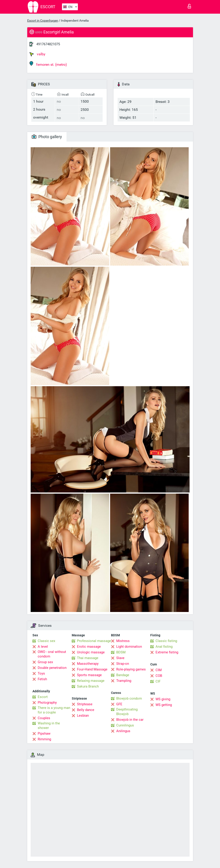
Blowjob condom (129, 698)
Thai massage (88, 658)
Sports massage (89, 675)
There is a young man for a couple (54, 710)
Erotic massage (89, 647)
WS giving (163, 699)
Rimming (44, 739)
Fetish (42, 679)
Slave (120, 658)
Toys (41, 673)
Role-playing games (131, 669)
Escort (43, 697)
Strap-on (123, 664)
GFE (119, 704)
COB (159, 676)
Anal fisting (164, 647)
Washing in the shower (49, 726)
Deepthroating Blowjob (127, 712)
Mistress (123, 641)
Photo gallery (47, 137)
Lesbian (83, 716)
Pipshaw (44, 733)
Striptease (85, 704)
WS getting (164, 705)
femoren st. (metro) (48, 64)
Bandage (123, 675)
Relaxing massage (91, 681)
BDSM (121, 652)
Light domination (129, 647)
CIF (158, 681)
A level (43, 647)
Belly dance (86, 710)
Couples (44, 718)
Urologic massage (91, 652)
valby (37, 54)
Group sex (45, 662)
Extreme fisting (167, 652)
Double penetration (52, 668)
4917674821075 (48, 44)
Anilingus (123, 731)
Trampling (124, 681)
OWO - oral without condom (52, 654)
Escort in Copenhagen (43, 20)
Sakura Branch (88, 686)
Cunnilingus (125, 725)
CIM (159, 670)
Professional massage (94, 641)
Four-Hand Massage (92, 669)
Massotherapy (88, 664)
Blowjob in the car (130, 720)
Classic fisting (166, 641)
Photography (47, 703)
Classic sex (46, 641)
